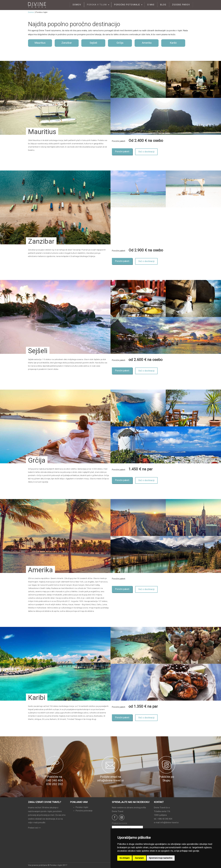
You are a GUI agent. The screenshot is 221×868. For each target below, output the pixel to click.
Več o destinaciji (146, 152)
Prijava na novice (119, 823)
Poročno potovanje (127, 5)
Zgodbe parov (181, 5)
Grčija (120, 43)
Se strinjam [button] (125, 858)
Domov (77, 5)
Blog (163, 5)
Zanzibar (67, 43)
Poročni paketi (122, 151)
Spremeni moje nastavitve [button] (161, 858)
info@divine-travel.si (169, 823)
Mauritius (40, 43)
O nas (151, 5)
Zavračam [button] (139, 858)
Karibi (173, 43)
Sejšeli (93, 43)
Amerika (147, 43)
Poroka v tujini (97, 5)
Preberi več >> (34, 828)
